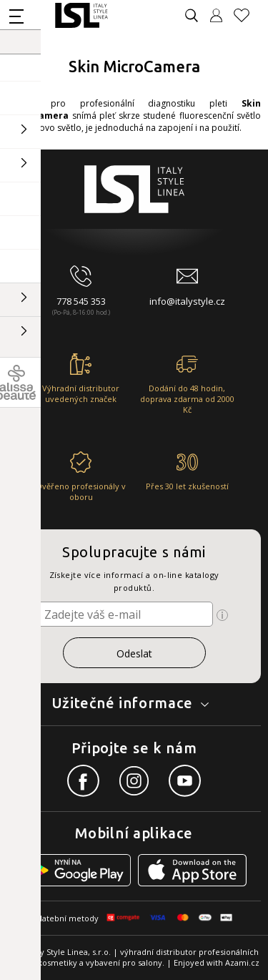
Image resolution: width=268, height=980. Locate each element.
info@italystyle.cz (187, 301)
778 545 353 (81, 301)
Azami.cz (242, 962)
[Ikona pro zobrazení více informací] (222, 615)
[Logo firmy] (81, 15)
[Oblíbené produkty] (247, 15)
